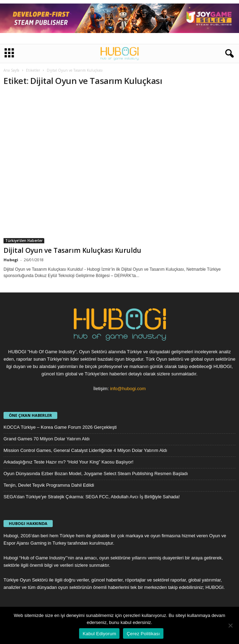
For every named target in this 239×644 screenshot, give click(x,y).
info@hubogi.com (128, 389)
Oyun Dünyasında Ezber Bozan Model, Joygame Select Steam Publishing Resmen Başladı (96, 474)
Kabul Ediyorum (99, 634)
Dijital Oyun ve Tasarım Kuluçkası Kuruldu (72, 250)
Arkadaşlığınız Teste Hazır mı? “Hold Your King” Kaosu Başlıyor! (69, 462)
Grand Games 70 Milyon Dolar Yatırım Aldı (47, 439)
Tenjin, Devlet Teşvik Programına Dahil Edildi (49, 485)
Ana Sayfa (11, 70)
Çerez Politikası (143, 634)
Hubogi (11, 260)
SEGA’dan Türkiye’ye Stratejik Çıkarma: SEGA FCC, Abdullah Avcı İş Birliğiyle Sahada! (92, 497)
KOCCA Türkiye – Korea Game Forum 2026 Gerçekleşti (60, 427)
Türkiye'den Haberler (24, 241)
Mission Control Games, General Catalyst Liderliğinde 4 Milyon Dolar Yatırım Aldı (85, 450)
